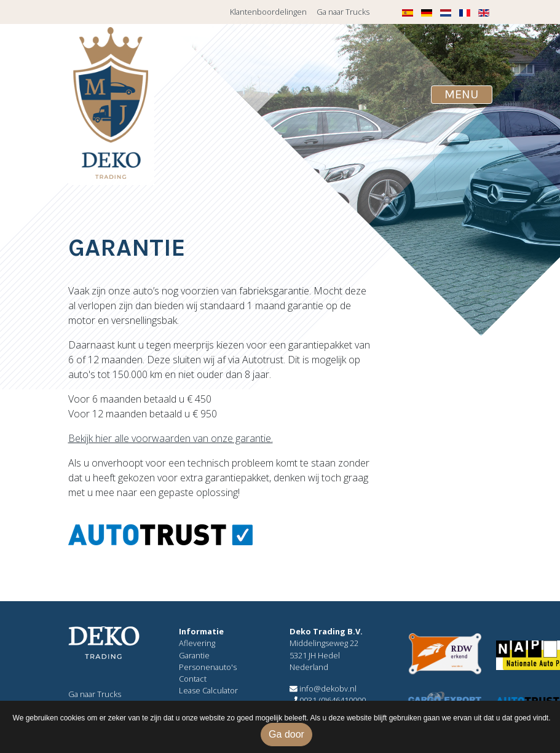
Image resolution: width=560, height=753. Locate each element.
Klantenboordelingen (268, 12)
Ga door (286, 734)
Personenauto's (208, 667)
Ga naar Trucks (343, 12)
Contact (193, 679)
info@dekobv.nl (323, 688)
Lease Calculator (208, 690)
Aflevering (197, 643)
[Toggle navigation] (462, 95)
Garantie (194, 655)
